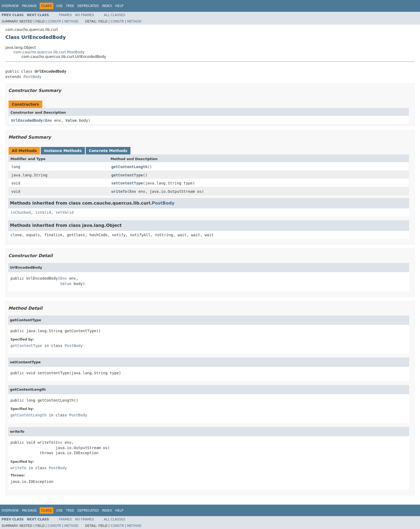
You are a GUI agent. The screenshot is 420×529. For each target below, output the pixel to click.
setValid (65, 212)
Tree (70, 6)
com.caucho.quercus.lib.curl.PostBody (49, 52)
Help (119, 6)
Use (59, 6)
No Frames (85, 15)
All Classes (115, 15)
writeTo (119, 191)
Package (29, 6)
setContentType (127, 183)
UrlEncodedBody (27, 120)
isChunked (21, 212)
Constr (54, 21)
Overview (10, 6)
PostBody (32, 77)
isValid (43, 212)
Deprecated (88, 6)
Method (71, 21)
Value (71, 120)
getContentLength (130, 167)
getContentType (127, 175)
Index (107, 6)
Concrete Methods (108, 151)
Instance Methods (63, 151)
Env (48, 120)
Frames (65, 15)
